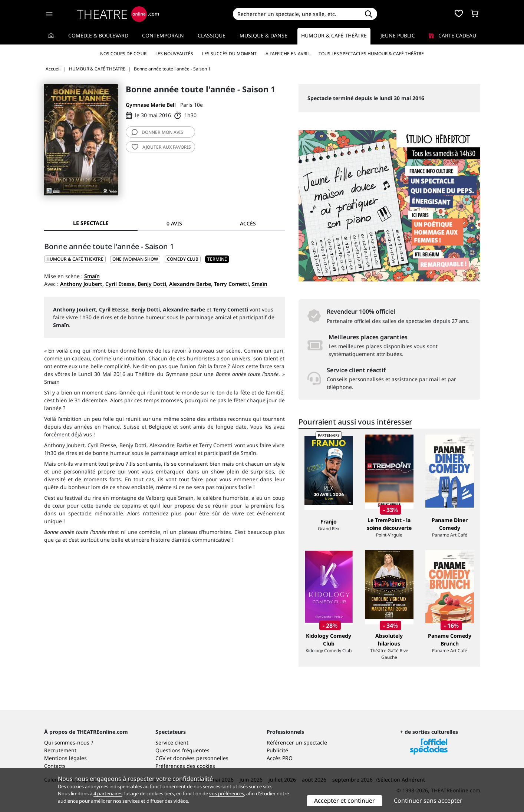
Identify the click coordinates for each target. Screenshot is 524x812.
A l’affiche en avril (288, 54)
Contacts (55, 766)
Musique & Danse (263, 35)
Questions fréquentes (182, 750)
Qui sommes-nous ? (69, 742)
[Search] (296, 14)
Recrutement (60, 750)
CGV (160, 758)
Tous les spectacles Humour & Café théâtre (371, 54)
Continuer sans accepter (428, 801)
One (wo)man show (135, 259)
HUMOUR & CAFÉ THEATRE (75, 259)
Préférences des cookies (185, 766)
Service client (172, 742)
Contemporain (163, 35)
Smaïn (92, 276)
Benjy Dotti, (153, 284)
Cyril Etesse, (121, 284)
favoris (161, 147)
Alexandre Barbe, (191, 284)
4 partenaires (108, 793)
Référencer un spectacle (297, 742)
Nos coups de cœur (123, 54)
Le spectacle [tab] (91, 223)
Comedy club (183, 259)
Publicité (277, 750)
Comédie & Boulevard (98, 35)
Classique (212, 35)
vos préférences (227, 793)
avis (157, 132)
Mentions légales (65, 758)
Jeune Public (398, 35)
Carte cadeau (452, 35)
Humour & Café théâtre (334, 35)
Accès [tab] (248, 223)
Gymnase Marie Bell (151, 105)
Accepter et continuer (345, 801)
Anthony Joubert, (82, 284)
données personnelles (201, 758)
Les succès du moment (229, 54)
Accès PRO (280, 758)
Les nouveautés (174, 54)
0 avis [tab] (174, 223)
